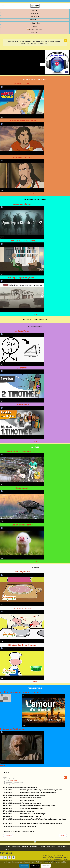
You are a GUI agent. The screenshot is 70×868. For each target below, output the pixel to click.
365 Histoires (35, 20)
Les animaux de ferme (22, 525)
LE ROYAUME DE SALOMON (22, 121)
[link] (3, 6)
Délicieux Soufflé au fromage (22, 645)
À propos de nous (62, 846)
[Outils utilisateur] (65, 778)
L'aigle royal (22, 488)
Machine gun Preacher (11, 692)
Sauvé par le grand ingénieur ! (22, 278)
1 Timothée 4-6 (22, 405)
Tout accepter (24, 866)
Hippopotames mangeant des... (22, 451)
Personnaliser (46, 866)
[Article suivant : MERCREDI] (63, 836)
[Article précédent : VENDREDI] (8, 836)
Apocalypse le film (22, 204)
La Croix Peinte (35, 23)
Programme (14, 781)
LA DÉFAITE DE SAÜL (22, 157)
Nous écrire (35, 33)
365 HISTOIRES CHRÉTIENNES (22, 241)
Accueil (35, 11)
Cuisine (43, 846)
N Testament (35, 17)
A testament (35, 14)
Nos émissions (51, 846)
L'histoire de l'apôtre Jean (13, 729)
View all (35, 194)
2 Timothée (22, 368)
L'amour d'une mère (31, 692)
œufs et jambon (22, 571)
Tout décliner (35, 866)
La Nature (25, 846)
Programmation (16, 846)
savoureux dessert (22, 608)
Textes (35, 26)
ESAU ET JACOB (22, 84)
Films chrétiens (34, 846)
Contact (8, 849)
